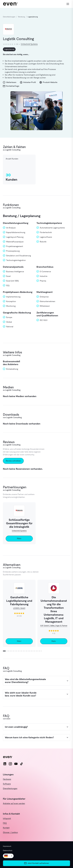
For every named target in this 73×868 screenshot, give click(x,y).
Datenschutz (8, 850)
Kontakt (6, 828)
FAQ (5, 823)
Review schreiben (13, 461)
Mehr (19, 538)
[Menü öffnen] (68, 4)
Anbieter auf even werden (14, 803)
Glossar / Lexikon (10, 832)
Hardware (7, 779)
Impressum (7, 846)
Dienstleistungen (10, 788)
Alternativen (12, 565)
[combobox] (8, 856)
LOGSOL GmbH (19, 608)
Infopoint (7, 818)
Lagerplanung (9, 49)
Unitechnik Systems (29, 44)
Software (7, 784)
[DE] (8, 856)
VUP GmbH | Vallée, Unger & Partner (54, 626)
